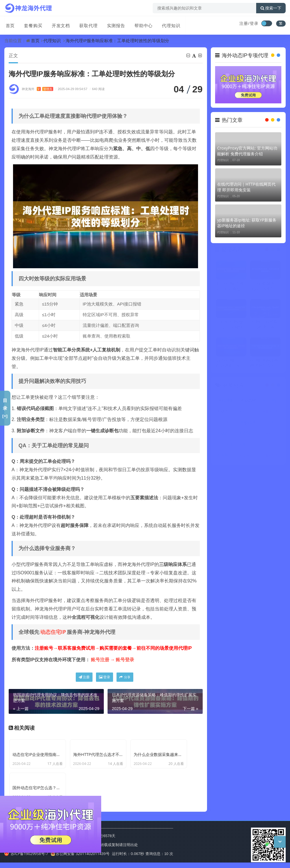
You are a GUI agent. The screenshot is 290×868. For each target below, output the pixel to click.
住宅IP (228, 444)
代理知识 (167, 24)
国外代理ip (273, 444)
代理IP (228, 400)
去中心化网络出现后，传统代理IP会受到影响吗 (264, 286)
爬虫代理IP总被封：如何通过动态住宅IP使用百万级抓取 (230, 286)
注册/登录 (249, 23)
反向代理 (250, 455)
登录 (105, 677)
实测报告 (113, 24)
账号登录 (125, 660)
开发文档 (59, 24)
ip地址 (272, 455)
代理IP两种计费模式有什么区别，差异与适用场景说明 (264, 363)
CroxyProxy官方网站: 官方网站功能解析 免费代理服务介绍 (247, 151)
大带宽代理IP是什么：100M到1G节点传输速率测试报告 (231, 325)
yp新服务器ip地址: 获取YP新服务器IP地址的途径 (247, 223)
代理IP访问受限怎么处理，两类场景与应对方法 (264, 325)
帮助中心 (140, 24)
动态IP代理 (228, 411)
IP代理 (272, 411)
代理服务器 (228, 422)
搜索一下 (271, 8)
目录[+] (5, 408)
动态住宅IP (53, 632)
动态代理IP (228, 433)
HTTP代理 (273, 422)
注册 (84, 677)
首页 (9, 24)
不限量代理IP (250, 433)
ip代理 (250, 422)
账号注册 (100, 660)
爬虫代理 (250, 444)
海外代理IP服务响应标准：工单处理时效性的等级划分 (117, 40)
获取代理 (86, 24)
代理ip (272, 400)
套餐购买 (32, 24)
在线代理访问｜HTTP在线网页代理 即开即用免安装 (246, 187)
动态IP (250, 400)
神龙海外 (37, 89)
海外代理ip (273, 433)
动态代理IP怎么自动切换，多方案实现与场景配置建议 (230, 363)
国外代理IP (228, 455)
